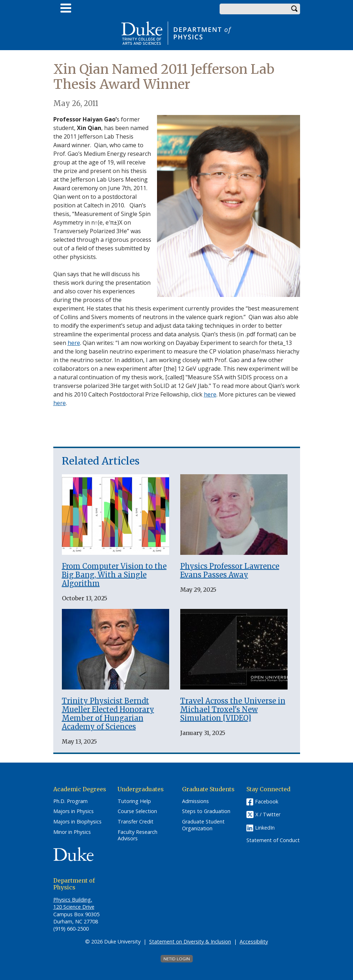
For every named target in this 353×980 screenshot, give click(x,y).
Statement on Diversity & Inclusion (190, 941)
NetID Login (177, 959)
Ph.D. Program (70, 801)
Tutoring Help (134, 801)
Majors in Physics (73, 811)
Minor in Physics (72, 832)
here (74, 343)
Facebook (267, 801)
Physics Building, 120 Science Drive (74, 903)
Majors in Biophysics (77, 822)
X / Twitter (268, 814)
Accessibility (254, 941)
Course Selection (137, 811)
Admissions (195, 801)
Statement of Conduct (273, 840)
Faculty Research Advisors (138, 835)
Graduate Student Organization (203, 825)
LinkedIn (265, 828)
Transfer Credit (136, 822)
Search (295, 9)
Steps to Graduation (206, 811)
